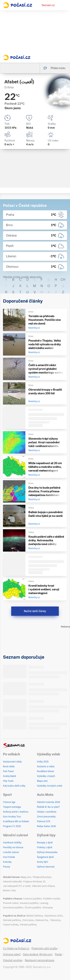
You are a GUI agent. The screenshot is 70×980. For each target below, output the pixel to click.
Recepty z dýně (45, 843)
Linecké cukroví (11, 852)
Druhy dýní (42, 862)
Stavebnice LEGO (53, 916)
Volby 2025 (43, 762)
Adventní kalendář (12, 882)
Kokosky (7, 862)
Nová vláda (9, 767)
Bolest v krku (10, 891)
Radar (59, 954)
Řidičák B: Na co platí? (48, 807)
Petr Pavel (8, 771)
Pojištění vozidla (52, 899)
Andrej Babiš (10, 776)
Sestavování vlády (12, 762)
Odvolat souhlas (13, 960)
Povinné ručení (11, 903)
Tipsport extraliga (12, 807)
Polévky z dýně (45, 847)
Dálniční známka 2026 (48, 802)
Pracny (7, 867)
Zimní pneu (28, 920)
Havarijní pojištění (29, 903)
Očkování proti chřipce (43, 886)
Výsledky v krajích (46, 776)
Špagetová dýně (45, 857)
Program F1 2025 (12, 826)
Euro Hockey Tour (12, 817)
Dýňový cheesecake (47, 852)
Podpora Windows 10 (34, 882)
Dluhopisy (48, 908)
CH (63, 279)
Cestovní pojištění (32, 899)
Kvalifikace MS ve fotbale (16, 821)
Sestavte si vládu (46, 767)
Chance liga (9, 802)
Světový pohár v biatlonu (16, 812)
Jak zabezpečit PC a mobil (17, 886)
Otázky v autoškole (47, 812)
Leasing (44, 903)
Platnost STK (44, 821)
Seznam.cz (48, 5)
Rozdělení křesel (45, 771)
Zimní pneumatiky (46, 817)
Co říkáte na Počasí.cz (16, 948)
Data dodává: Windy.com (38, 954)
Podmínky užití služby (45, 948)
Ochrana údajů (12, 954)
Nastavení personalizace (40, 960)
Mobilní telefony (35, 916)
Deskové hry (42, 920)
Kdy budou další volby (14, 786)
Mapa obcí (42, 781)
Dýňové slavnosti (46, 867)
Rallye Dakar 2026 (46, 826)
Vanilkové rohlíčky (12, 843)
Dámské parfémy (12, 920)
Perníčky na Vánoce (13, 847)
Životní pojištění (33, 908)
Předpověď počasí (42, 877)
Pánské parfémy (28, 925)
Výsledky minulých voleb (50, 786)
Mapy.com (26, 877)
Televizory (55, 920)
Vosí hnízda (9, 857)
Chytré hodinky (11, 925)
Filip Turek (8, 781)
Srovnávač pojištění (13, 908)
